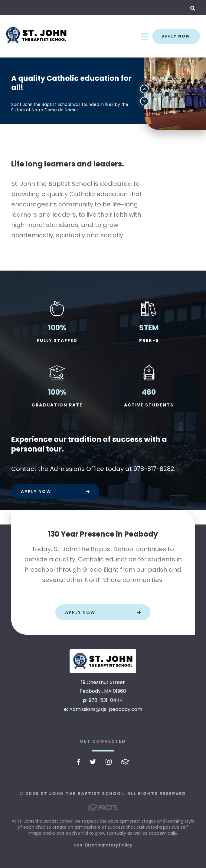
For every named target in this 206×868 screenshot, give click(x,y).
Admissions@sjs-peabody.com (106, 709)
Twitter (93, 762)
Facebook (78, 762)
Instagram (109, 762)
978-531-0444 (106, 700)
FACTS (125, 762)
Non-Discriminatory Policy (103, 845)
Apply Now (176, 36)
